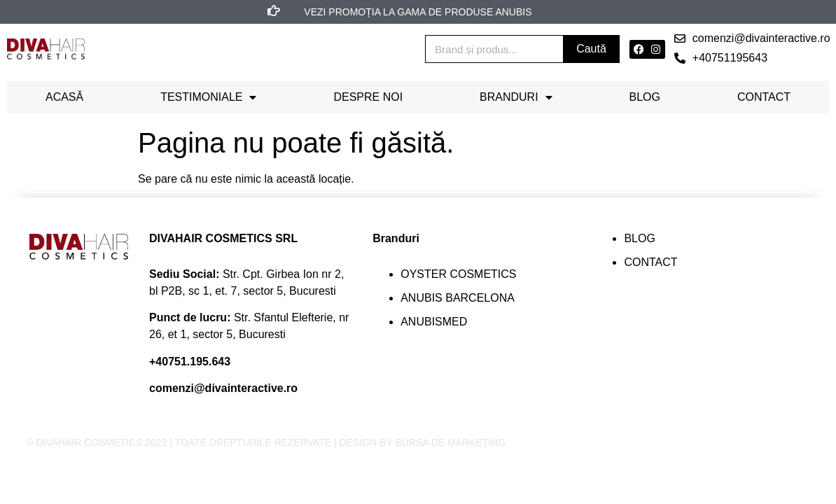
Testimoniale (208, 97)
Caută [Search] (591, 49)
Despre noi (368, 97)
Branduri (516, 97)
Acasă (64, 97)
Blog (645, 97)
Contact (764, 97)
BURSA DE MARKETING (450, 442)
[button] (752, 38)
